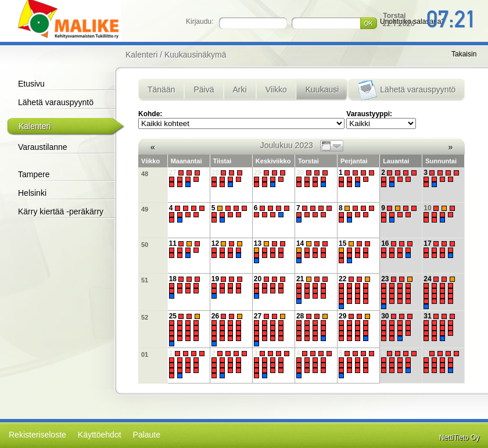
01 (145, 354)
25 (186, 329)
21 (313, 289)
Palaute (147, 435)
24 (441, 292)
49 (145, 209)
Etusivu (31, 84)
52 (145, 317)
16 (398, 249)
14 (313, 252)
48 (145, 174)
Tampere (34, 174)
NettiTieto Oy (460, 438)
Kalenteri (35, 126)
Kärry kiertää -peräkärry (61, 212)
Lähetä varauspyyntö (56, 102)
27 (186, 178)
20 (271, 287)
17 (441, 249)
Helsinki (32, 193)
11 (186, 249)
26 (229, 329)
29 (271, 178)
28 (229, 178)
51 (145, 280)
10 (441, 214)
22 (356, 292)
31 (441, 327)
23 (398, 292)
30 (313, 178)
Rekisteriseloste (37, 435)
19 (229, 287)
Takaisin (464, 54)
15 (356, 252)
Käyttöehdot (100, 435)
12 (229, 249)
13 (271, 252)
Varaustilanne (43, 147)
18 (186, 287)
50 (145, 245)
